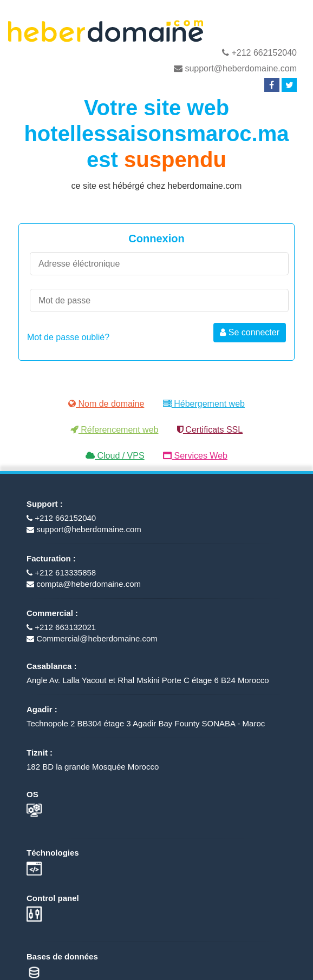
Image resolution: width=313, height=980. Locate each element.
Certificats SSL (210, 430)
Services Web (195, 456)
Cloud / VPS (115, 456)
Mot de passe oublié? (68, 337)
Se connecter (250, 332)
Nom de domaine (106, 404)
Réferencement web (115, 430)
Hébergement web (204, 404)
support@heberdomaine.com (235, 68)
